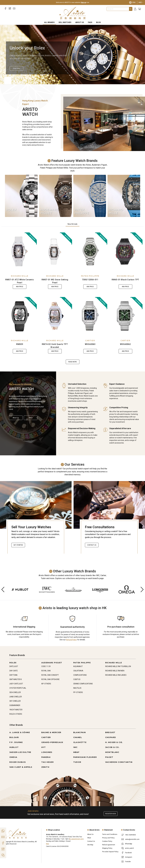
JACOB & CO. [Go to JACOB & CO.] (112, 747)
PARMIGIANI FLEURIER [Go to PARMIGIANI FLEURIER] (85, 757)
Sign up (83, 2)
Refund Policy (71, 640)
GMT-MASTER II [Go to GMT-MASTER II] (16, 679)
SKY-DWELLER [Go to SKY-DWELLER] (15, 701)
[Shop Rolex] (45, 68)
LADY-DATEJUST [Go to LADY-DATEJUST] (16, 684)
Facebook (128, 853)
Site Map (90, 845)
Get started (18, 545)
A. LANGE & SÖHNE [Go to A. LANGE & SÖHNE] (20, 732)
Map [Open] (47, 844)
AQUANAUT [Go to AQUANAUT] (78, 666)
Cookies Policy (107, 841)
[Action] (3, 855)
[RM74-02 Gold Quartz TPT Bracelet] (55, 316)
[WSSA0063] (90, 316)
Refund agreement (109, 845)
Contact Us (92, 545)
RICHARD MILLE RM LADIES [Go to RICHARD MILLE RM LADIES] (116, 675)
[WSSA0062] (125, 316)
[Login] (135, 9)
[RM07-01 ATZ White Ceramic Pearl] (20, 251)
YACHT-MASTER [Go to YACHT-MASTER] (16, 710)
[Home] (72, 13)
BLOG (99, 22)
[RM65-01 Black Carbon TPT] (125, 251)
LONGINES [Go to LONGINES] (47, 752)
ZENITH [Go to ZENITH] (45, 767)
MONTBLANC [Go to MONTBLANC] (112, 752)
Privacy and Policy (108, 838)
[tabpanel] (72, 298)
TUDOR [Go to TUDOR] (77, 762)
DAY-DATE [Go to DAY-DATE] (14, 671)
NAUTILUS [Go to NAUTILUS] (77, 688)
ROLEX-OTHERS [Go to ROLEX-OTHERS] (16, 714)
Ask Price (20, 287)
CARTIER (90, 341)
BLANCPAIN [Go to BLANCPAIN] (80, 732)
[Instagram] (10, 8)
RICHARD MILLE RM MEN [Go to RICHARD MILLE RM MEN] (115, 671)
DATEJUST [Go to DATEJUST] (14, 666)
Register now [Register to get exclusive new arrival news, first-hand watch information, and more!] (111, 814)
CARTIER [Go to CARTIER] (46, 737)
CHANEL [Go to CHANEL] (78, 737)
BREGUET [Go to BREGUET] (110, 732)
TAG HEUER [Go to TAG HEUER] (48, 762)
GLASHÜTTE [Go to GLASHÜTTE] (80, 742)
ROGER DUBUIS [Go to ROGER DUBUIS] (18, 762)
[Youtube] (14, 8)
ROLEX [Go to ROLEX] (13, 663)
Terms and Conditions (110, 834)
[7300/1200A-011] (90, 251)
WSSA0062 (125, 344)
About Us (80, 22)
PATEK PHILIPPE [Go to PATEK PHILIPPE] (82, 663)
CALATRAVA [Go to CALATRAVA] (78, 671)
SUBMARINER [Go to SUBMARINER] (15, 705)
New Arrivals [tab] (72, 224)
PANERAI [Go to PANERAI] (46, 757)
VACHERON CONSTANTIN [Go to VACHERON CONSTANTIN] (119, 762)
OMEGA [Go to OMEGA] (13, 757)
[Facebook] (6, 8)
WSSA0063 (90, 344)
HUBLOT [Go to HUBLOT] (14, 747)
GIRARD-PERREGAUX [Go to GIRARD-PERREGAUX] (52, 742)
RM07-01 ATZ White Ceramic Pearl (20, 281)
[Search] (131, 9)
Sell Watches (65, 22)
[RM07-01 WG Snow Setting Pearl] (55, 251)
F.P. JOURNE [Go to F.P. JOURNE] (16, 742)
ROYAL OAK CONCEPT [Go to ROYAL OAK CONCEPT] (50, 675)
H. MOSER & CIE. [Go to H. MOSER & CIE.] (114, 742)
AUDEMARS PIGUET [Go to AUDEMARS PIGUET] (52, 663)
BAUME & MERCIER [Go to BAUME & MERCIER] (51, 732)
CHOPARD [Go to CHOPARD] (111, 737)
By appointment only (76, 839)
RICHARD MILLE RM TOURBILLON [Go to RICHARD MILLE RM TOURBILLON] (118, 666)
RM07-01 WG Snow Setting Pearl (55, 281)
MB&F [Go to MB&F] (76, 752)
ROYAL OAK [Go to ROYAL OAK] (46, 671)
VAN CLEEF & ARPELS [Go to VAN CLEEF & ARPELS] (21, 767)
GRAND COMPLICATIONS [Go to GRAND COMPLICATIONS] (83, 684)
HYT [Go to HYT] (44, 747)
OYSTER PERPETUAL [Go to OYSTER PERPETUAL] (18, 688)
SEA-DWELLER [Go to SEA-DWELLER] (15, 692)
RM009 (20, 344)
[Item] (7, 78)
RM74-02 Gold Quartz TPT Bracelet (55, 346)
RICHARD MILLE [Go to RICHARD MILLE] (114, 663)
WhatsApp (129, 844)
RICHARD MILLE (20, 276)
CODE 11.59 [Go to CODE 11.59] (46, 666)
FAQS (90, 22)
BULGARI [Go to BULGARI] (14, 737)
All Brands (49, 22)
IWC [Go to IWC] (75, 747)
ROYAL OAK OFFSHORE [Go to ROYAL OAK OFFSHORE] (50, 679)
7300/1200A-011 (90, 280)
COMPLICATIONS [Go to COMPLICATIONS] (80, 675)
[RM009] (20, 316)
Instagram (129, 857)
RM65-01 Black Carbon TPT (125, 280)
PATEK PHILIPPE (90, 276)
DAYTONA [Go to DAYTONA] (13, 675)
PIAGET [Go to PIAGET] (109, 757)
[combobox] (118, 9)
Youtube (128, 862)
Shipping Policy (107, 848)
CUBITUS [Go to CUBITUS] (77, 679)
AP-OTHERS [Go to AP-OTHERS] (46, 684)
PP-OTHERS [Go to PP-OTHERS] (78, 692)
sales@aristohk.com (132, 839)
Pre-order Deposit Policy (110, 852)
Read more (73, 362)
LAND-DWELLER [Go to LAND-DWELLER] (16, 697)
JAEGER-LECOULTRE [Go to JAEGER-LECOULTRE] (20, 752)
